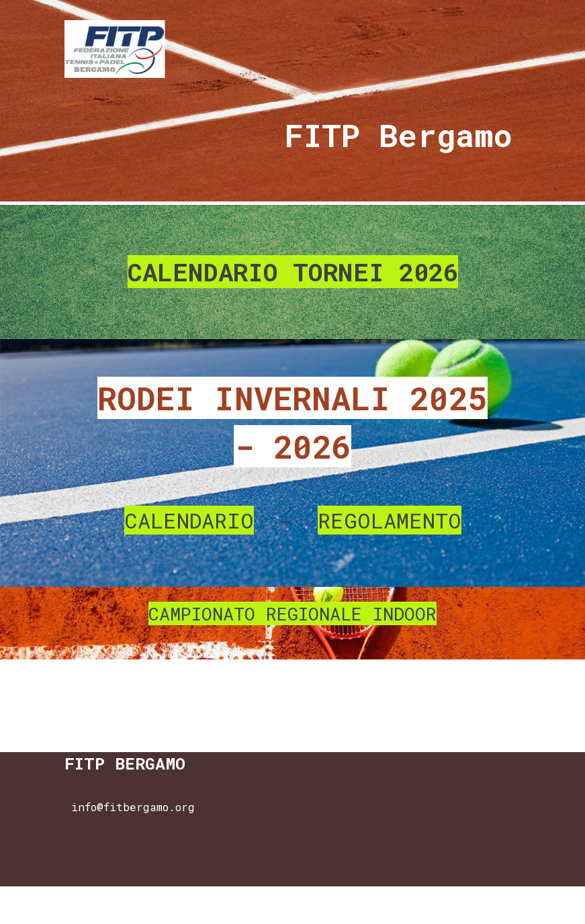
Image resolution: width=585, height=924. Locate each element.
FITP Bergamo (399, 135)
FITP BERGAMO (125, 763)
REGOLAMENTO (390, 520)
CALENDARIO (189, 520)
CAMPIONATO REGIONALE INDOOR (292, 613)
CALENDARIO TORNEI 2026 (293, 272)
